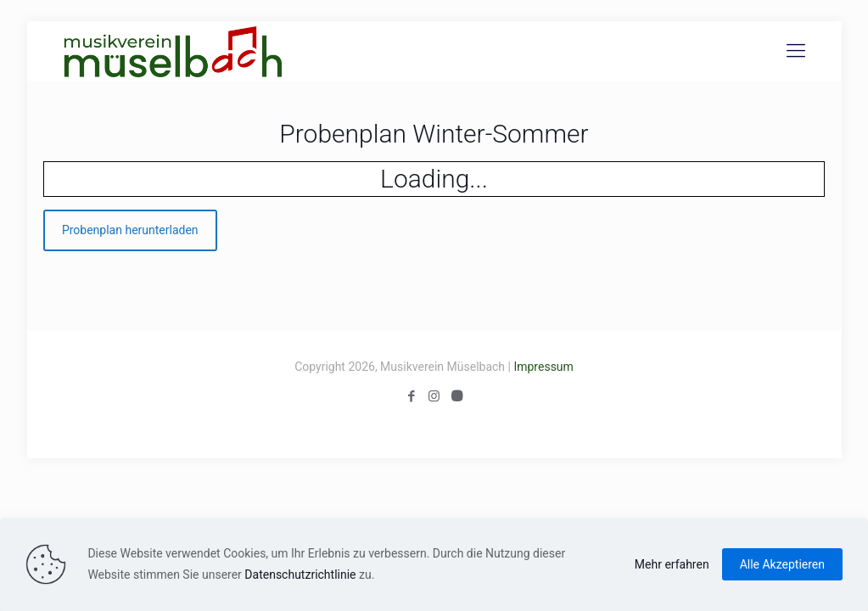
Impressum (543, 367)
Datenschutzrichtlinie (300, 575)
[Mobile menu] (796, 51)
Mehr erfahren (672, 564)
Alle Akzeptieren (782, 564)
